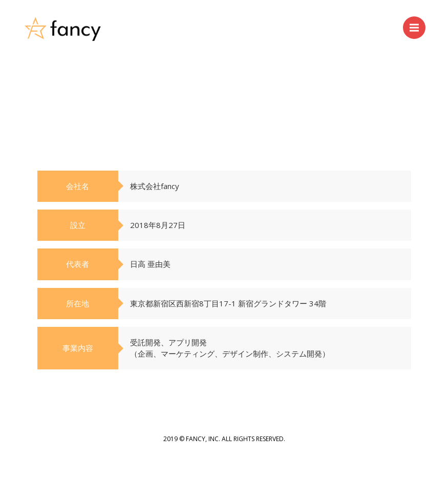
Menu (418, 23)
